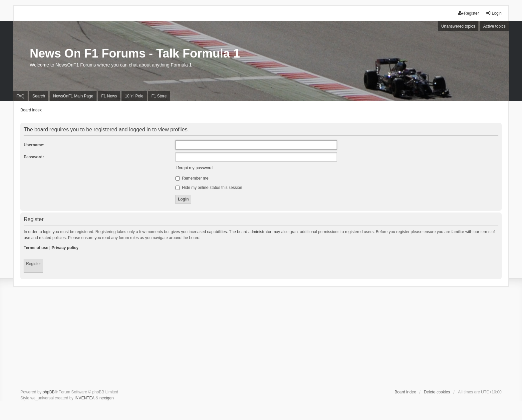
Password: (34, 157)
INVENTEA (85, 398)
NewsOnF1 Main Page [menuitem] (73, 96)
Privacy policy (65, 248)
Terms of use (36, 248)
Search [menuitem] (39, 96)
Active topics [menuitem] (494, 26)
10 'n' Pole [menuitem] (134, 96)
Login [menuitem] (494, 13)
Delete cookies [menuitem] (437, 392)
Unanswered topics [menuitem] (458, 26)
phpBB (49, 392)
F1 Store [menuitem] (159, 96)
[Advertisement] (261, 339)
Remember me (192, 178)
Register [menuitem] (469, 13)
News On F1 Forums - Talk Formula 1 (135, 53)
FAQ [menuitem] (20, 96)
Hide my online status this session (209, 188)
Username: (34, 145)
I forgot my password (194, 168)
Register (33, 264)
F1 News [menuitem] (109, 96)
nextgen (107, 398)
